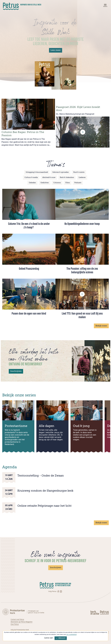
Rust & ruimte (79, 172)
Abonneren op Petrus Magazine (22, 622)
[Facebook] (58, 591)
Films (68, 183)
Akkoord (61, 638)
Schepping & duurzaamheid (37, 172)
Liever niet (48, 638)
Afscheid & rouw (49, 178)
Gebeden (32, 183)
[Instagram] (61, 591)
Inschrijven (16, 371)
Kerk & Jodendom (67, 178)
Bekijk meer (101, 326)
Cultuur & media (31, 178)
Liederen (82, 178)
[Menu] (105, 6)
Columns (57, 183)
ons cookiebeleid (71, 634)
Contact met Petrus (17, 619)
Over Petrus (15, 624)
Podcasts (78, 183)
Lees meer (56, 50)
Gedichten (45, 183)
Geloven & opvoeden (61, 172)
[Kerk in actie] (95, 612)
